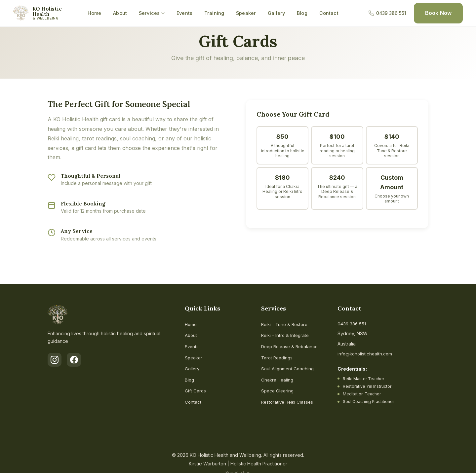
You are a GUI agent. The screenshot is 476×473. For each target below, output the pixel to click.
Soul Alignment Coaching (288, 368)
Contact (329, 13)
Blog (302, 13)
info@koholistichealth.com (366, 354)
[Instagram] (55, 360)
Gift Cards (196, 391)
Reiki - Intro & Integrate (286, 335)
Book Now (438, 13)
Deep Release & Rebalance (291, 346)
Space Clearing (278, 391)
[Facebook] (75, 360)
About (120, 13)
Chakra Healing (278, 380)
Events (184, 13)
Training (214, 13)
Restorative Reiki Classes (289, 402)
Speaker (246, 13)
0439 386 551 (352, 324)
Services (152, 13)
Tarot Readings (278, 358)
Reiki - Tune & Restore (286, 324)
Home (95, 13)
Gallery (276, 13)
